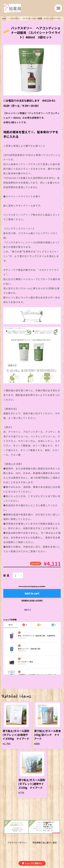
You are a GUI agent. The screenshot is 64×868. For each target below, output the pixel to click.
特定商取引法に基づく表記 (45, 843)
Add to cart (32, 593)
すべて (11, 625)
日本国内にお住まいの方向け (32, 600)
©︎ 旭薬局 (32, 849)
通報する (28, 610)
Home (4, 18)
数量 (7, 575)
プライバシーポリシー (17, 843)
